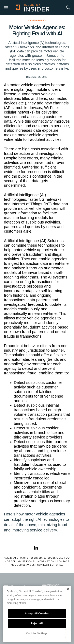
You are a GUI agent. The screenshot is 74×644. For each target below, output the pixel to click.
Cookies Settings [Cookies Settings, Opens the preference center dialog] (37, 634)
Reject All (37, 623)
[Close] (68, 589)
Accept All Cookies (37, 614)
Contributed (37, 21)
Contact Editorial (50, 565)
